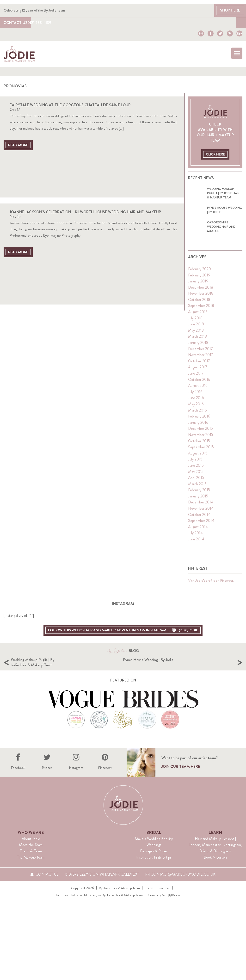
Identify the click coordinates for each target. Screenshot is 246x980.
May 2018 (196, 333)
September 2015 (201, 450)
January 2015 (198, 499)
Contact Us (16, 22)
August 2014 (198, 529)
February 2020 (200, 272)
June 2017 (196, 376)
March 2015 (197, 487)
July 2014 (195, 536)
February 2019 (199, 278)
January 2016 (198, 425)
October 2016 (199, 382)
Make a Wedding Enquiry (154, 857)
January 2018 (198, 345)
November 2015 (201, 437)
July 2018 (195, 321)
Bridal (154, 850)
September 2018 (201, 308)
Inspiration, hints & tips (154, 875)
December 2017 (200, 351)
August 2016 (198, 388)
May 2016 (196, 407)
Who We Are (31, 850)
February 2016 (199, 419)
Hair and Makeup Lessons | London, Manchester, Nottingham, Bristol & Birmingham (215, 863)
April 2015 (196, 480)
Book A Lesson (215, 875)
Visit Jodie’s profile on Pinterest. (212, 583)
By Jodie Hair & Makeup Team (120, 906)
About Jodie (31, 857)
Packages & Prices (154, 869)
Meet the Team (31, 863)
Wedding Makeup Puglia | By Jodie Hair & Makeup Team (89, 665)
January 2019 (198, 284)
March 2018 (197, 339)
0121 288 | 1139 (47, 22)
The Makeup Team (31, 875)
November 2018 (201, 296)
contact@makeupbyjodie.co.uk (181, 892)
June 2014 (196, 542)
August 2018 (198, 314)
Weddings (154, 863)
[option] (67, 673)
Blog (230, 22)
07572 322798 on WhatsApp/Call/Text (102, 892)
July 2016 (195, 394)
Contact (164, 906)
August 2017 (198, 370)
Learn (215, 850)
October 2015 (199, 444)
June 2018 (196, 327)
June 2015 (196, 468)
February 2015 (199, 493)
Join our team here (181, 785)
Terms (149, 906)
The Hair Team (31, 869)
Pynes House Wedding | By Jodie (204, 662)
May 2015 (196, 474)
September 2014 (201, 523)
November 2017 (201, 357)
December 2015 (200, 431)
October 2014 (199, 517)
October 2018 (199, 302)
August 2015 (198, 456)
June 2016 (196, 401)
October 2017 (199, 364)
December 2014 (201, 505)
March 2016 (197, 413)
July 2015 (195, 462)
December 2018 (201, 290)
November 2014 (201, 511)
